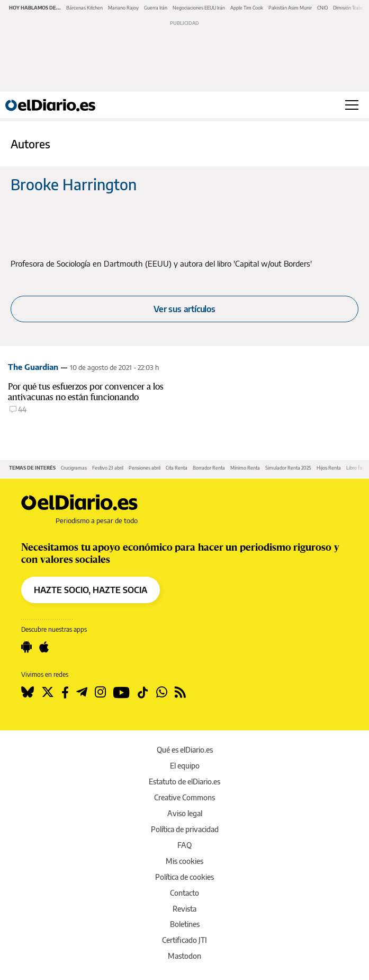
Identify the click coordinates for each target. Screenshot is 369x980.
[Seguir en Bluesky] (28, 692)
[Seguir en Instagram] (100, 692)
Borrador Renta (209, 468)
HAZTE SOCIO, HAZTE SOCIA (91, 590)
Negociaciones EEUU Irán (199, 8)
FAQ (184, 845)
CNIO (322, 8)
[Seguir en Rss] (180, 692)
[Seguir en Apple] (44, 647)
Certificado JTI (184, 940)
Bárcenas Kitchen (84, 8)
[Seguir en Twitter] (48, 692)
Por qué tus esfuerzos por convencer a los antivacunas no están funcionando (86, 392)
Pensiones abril (145, 468)
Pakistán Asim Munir (290, 8)
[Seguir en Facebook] (65, 692)
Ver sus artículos (184, 309)
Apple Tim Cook (247, 8)
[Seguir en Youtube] (121, 692)
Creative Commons (184, 797)
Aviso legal (185, 813)
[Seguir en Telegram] (82, 692)
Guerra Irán (156, 8)
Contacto (184, 893)
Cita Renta (177, 468)
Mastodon (184, 956)
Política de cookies (184, 877)
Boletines (185, 924)
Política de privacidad (185, 829)
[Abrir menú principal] (352, 105)
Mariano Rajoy (123, 8)
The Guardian (33, 367)
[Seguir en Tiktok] (143, 692)
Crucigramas (74, 468)
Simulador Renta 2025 (288, 468)
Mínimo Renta (245, 468)
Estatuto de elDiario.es (184, 782)
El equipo (185, 766)
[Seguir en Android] (26, 647)
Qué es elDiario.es (185, 750)
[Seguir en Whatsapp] (162, 692)
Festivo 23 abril (108, 468)
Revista (184, 909)
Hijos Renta (329, 468)
